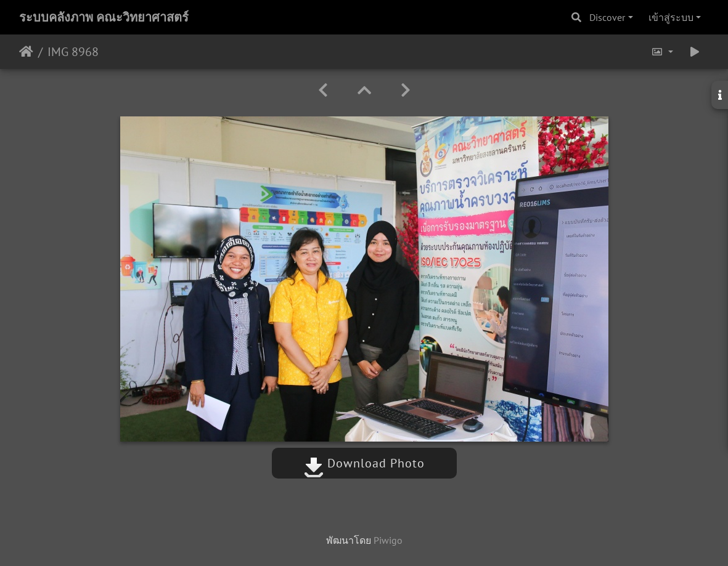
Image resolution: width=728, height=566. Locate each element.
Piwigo (388, 540)
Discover (607, 17)
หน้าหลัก (26, 52)
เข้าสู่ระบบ (671, 17)
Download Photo (364, 463)
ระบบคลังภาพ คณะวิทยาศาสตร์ (104, 17)
